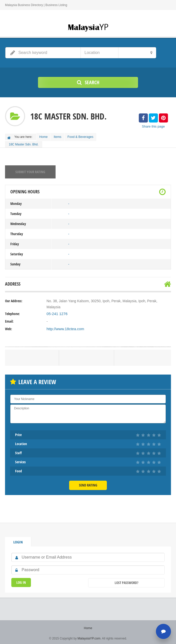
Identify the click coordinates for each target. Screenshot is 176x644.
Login (18, 540)
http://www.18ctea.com (64, 328)
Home (44, 136)
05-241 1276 (56, 313)
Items (60, 136)
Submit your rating (30, 171)
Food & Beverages (84, 136)
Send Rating (88, 484)
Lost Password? (126, 581)
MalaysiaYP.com (89, 636)
